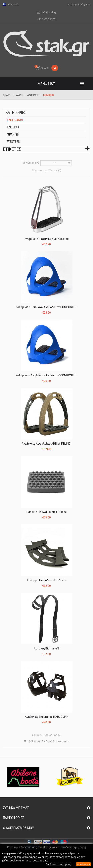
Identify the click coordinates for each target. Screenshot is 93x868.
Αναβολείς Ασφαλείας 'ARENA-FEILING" (47, 444)
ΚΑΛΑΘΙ (42, 67)
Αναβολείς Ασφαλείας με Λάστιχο (47, 239)
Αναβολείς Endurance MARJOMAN (47, 717)
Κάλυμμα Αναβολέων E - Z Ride (47, 580)
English (13, 127)
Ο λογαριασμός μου (19, 828)
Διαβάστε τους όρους (58, 864)
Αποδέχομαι (83, 864)
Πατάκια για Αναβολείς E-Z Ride (47, 512)
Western (14, 142)
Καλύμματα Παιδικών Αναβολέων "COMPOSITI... (46, 307)
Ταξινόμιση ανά (30, 163)
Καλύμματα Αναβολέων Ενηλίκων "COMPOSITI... (46, 375)
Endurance (15, 120)
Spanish (13, 134)
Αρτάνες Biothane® (47, 648)
